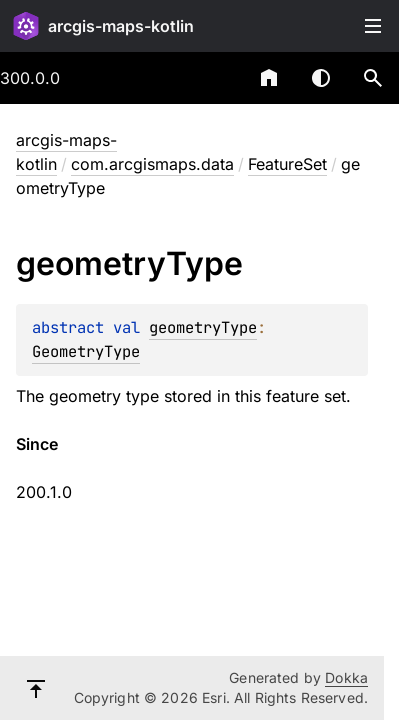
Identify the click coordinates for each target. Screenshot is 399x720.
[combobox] (217, 78)
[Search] (373, 78)
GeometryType (86, 351)
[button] (373, 78)
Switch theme (321, 78)
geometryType (203, 327)
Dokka (346, 677)
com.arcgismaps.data (152, 164)
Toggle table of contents (373, 26)
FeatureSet (287, 164)
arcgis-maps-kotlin (121, 26)
